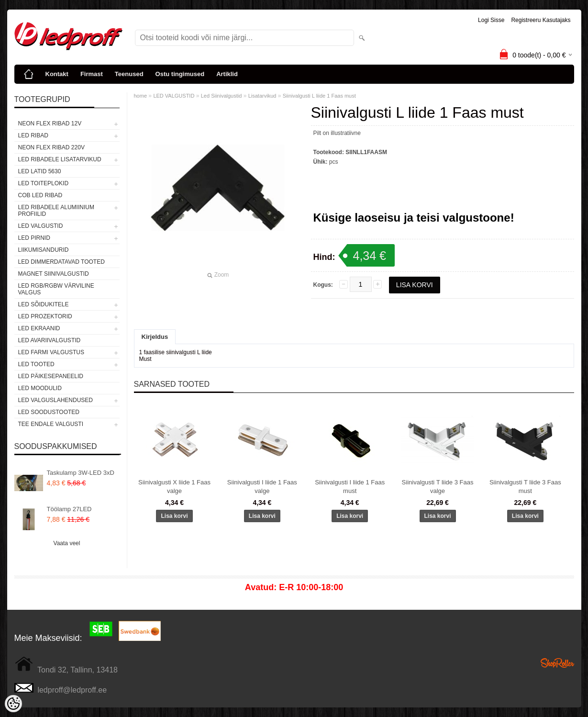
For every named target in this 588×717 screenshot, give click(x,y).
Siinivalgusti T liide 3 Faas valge (438, 487)
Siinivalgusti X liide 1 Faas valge (174, 487)
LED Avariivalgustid (50, 340)
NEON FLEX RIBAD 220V (51, 147)
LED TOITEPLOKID (44, 183)
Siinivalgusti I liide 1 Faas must (350, 487)
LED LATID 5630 (40, 171)
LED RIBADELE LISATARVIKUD (60, 159)
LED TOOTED (36, 364)
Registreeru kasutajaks (541, 20)
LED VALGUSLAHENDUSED (56, 400)
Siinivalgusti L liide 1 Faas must (319, 96)
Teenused (129, 74)
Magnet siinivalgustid (54, 274)
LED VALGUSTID (41, 226)
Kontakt (57, 74)
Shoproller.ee (557, 663)
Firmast (92, 74)
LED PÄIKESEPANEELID (51, 376)
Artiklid (227, 74)
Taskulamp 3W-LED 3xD (81, 473)
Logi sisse (491, 20)
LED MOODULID (40, 388)
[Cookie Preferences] (13, 704)
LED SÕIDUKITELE (44, 304)
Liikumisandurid (44, 250)
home (141, 96)
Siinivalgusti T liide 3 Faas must (525, 487)
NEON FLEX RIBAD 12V (50, 123)
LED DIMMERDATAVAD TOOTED (61, 262)
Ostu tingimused (180, 74)
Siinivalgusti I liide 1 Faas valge (262, 487)
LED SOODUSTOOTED (49, 412)
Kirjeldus (155, 337)
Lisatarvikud (262, 96)
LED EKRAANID (39, 328)
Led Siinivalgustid (222, 96)
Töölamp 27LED (69, 509)
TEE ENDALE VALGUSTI (51, 424)
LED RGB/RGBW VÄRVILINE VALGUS (56, 289)
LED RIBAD (33, 135)
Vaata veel (67, 543)
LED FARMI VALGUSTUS (51, 352)
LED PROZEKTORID (45, 316)
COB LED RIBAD (40, 195)
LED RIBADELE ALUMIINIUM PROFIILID (56, 211)
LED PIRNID (34, 238)
